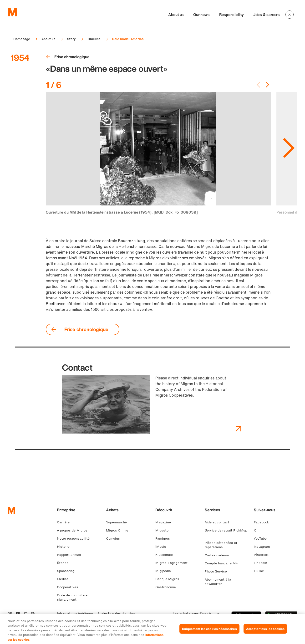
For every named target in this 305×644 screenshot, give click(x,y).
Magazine (165, 522)
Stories (65, 563)
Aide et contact (219, 522)
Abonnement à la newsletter (218, 582)
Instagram (264, 547)
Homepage (22, 39)
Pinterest (263, 555)
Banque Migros (169, 579)
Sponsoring (68, 571)
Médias (65, 579)
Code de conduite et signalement (73, 597)
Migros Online (119, 530)
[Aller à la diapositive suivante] (289, 143)
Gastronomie (168, 587)
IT (25, 613)
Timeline (94, 39)
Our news (201, 15)
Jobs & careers (267, 15)
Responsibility (231, 15)
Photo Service (218, 571)
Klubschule (166, 555)
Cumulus (115, 539)
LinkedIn (262, 563)
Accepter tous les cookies (265, 635)
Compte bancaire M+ (223, 563)
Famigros (165, 539)
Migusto (164, 530)
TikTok (261, 571)
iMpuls (163, 547)
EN (33, 613)
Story (71, 39)
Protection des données (116, 613)
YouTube (262, 539)
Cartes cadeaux (219, 555)
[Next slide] (267, 85)
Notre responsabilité (75, 539)
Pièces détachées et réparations (221, 545)
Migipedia (165, 571)
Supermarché (118, 522)
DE (10, 613)
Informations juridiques (75, 613)
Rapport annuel (71, 555)
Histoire (65, 547)
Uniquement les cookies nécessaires (209, 635)
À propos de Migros (74, 530)
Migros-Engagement (173, 563)
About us (176, 15)
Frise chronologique (68, 57)
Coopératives (69, 587)
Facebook (263, 522)
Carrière (65, 522)
